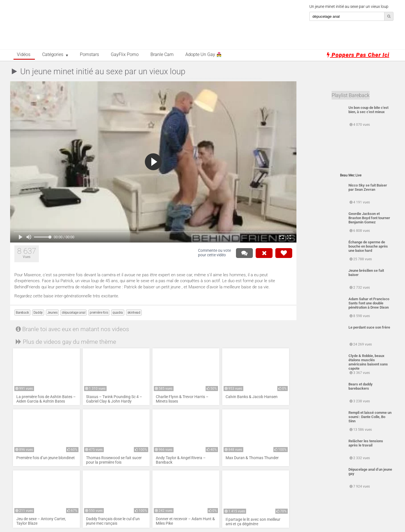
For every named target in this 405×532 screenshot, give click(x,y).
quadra (118, 313)
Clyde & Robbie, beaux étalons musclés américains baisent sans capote (368, 362)
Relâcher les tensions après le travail (366, 443)
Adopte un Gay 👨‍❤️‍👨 (203, 55)
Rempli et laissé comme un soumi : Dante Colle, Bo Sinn (370, 417)
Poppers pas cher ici (358, 55)
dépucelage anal (74, 313)
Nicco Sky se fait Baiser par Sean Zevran (368, 187)
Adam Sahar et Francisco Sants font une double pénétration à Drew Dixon (369, 303)
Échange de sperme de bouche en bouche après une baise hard (368, 246)
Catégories (53, 55)
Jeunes (52, 313)
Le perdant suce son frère (369, 327)
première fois (99, 313)
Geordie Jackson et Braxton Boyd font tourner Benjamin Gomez (369, 218)
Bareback (22, 313)
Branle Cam (162, 55)
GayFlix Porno (125, 55)
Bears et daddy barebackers (361, 386)
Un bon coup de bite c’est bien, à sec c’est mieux (368, 110)
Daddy (38, 313)
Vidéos (24, 55)
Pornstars (89, 55)
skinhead (134, 313)
